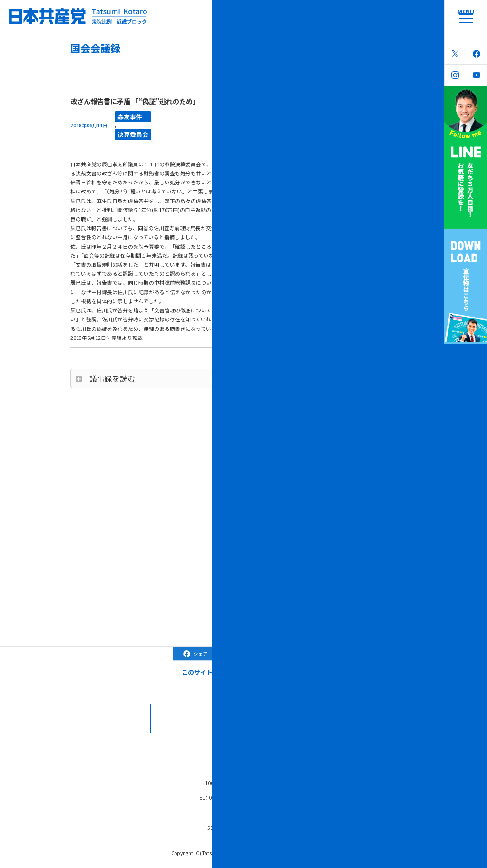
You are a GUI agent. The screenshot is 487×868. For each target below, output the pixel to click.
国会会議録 (172, 747)
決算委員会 (128, 130)
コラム (205, 747)
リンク (320, 747)
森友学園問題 (284, 747)
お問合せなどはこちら (254, 713)
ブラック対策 (241, 747)
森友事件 (126, 115)
